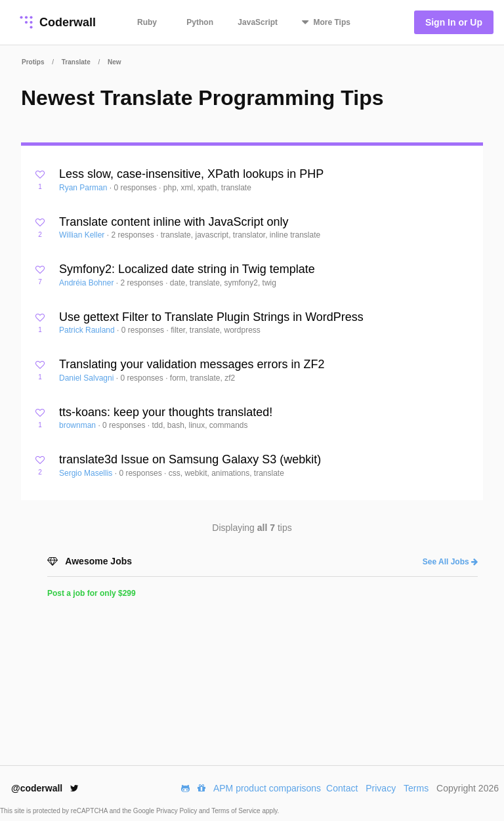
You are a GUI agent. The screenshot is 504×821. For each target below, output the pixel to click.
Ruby (147, 22)
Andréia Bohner (88, 283)
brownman (78, 425)
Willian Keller (83, 235)
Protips (33, 62)
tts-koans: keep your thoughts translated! (166, 412)
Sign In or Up (454, 22)
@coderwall (45, 788)
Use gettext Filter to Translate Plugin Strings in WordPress (211, 317)
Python (200, 22)
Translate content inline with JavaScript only (174, 222)
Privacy (381, 788)
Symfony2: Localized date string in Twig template (187, 269)
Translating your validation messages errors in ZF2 (192, 364)
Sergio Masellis (87, 473)
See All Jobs (450, 562)
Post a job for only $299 (92, 593)
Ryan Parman (84, 188)
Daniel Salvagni (88, 378)
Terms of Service (237, 811)
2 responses (134, 235)
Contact (342, 788)
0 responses (136, 188)
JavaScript (258, 22)
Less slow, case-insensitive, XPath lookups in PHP (191, 174)
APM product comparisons (267, 788)
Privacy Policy (178, 811)
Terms (416, 788)
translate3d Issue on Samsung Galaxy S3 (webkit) (190, 459)
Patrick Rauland (88, 330)
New (115, 62)
